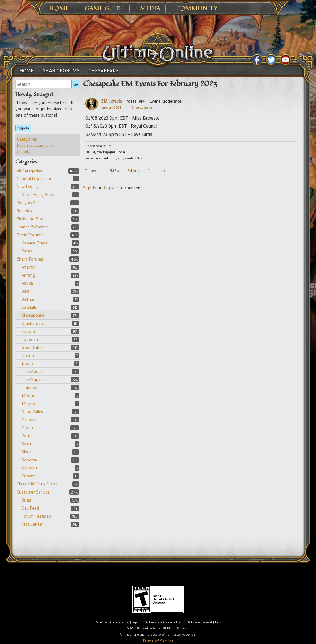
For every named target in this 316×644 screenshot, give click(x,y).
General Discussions (36, 178)
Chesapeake (33, 315)
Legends (29, 387)
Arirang (28, 275)
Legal (135, 622)
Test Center (32, 524)
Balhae (28, 299)
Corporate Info (120, 622)
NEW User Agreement (198, 622)
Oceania (29, 419)
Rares (27, 251)
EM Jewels (111, 101)
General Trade (35, 243)
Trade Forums (30, 235)
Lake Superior (34, 379)
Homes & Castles (33, 227)
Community (197, 9)
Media (150, 9)
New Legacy (28, 186)
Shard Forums (30, 259)
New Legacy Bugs (38, 195)
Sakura (28, 444)
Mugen (28, 403)
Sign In (23, 128)
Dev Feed (30, 508)
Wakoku (29, 468)
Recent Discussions (35, 145)
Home (59, 9)
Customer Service (33, 492)
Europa (28, 331)
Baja (25, 291)
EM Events (117, 171)
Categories (27, 139)
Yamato (28, 476)
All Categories (29, 171)
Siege (27, 452)
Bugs (26, 500)
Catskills (29, 307)
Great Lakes (33, 347)
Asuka (27, 283)
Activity (24, 151)
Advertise (101, 622)
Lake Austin (32, 371)
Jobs (218, 622)
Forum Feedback (37, 516)
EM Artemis (136, 171)
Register (110, 187)
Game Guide (105, 9)
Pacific (27, 436)
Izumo (27, 363)
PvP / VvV (26, 203)
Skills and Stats (31, 219)
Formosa (30, 339)
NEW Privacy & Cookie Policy (161, 622)
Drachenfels (33, 323)
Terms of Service (158, 641)
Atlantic (29, 267)
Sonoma (29, 460)
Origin (27, 428)
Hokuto (29, 355)
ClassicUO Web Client (37, 484)
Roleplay (25, 211)
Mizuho (29, 395)
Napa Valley (32, 411)
